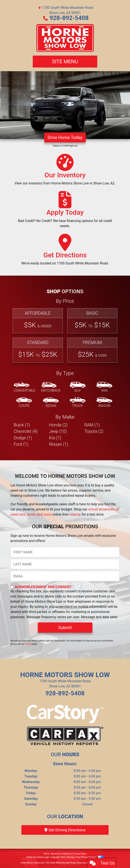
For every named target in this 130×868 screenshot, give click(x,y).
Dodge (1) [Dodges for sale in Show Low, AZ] (23, 438)
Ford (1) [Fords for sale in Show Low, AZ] (21, 444)
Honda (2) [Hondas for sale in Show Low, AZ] (58, 425)
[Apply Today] (65, 211)
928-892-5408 (69, 18)
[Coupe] (24, 403)
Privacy (28, 644)
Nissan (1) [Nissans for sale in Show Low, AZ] (59, 444)
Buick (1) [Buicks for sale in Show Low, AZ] (22, 425)
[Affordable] (38, 321)
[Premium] (92, 350)
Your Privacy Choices (90, 857)
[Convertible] (25, 387)
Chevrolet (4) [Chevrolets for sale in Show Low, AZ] (26, 431)
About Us (55, 854)
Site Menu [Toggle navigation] (65, 62)
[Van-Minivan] (104, 387)
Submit (65, 628)
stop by (75, 514)
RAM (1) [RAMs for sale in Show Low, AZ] (92, 425)
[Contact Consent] (12, 587)
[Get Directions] (65, 252)
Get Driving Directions (65, 830)
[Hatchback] (51, 387)
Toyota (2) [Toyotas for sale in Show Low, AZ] (94, 431)
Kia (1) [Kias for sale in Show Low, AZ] (55, 438)
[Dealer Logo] (65, 38)
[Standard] (38, 350)
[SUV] (78, 387)
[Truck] (78, 403)
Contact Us (66, 854)
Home (47, 854)
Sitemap (71, 857)
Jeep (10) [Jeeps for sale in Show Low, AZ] (58, 431)
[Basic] (92, 321)
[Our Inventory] (65, 172)
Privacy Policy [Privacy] (80, 854)
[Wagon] (104, 403)
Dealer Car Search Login (38, 857)
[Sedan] (51, 403)
